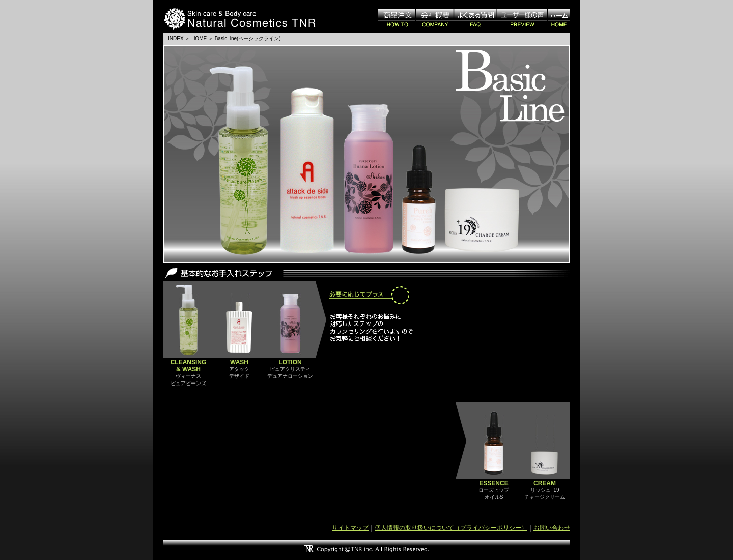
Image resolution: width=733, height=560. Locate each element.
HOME (199, 38)
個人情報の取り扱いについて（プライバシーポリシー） (451, 528)
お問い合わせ (552, 528)
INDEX (176, 38)
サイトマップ (350, 528)
